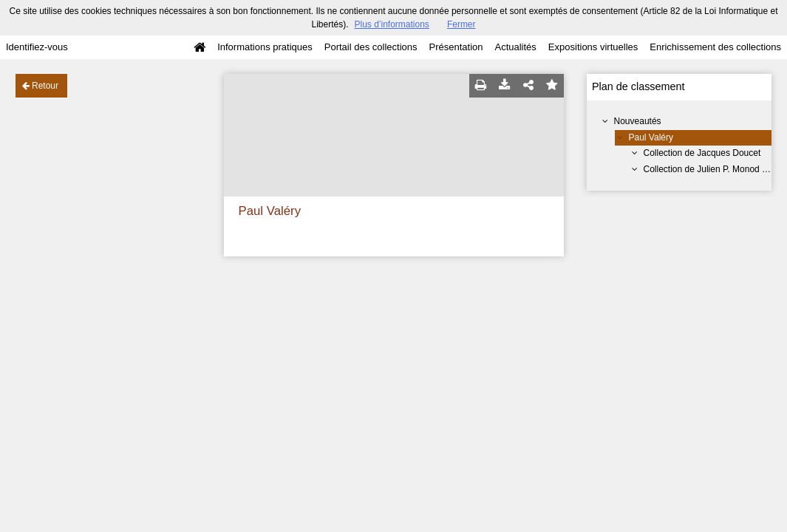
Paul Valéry (651, 137)
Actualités (515, 47)
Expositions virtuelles (593, 47)
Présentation (456, 47)
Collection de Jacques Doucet (702, 153)
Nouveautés (638, 121)
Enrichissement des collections (715, 47)
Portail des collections (371, 47)
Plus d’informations (391, 24)
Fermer (461, 24)
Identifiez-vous (37, 47)
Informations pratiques (265, 47)
